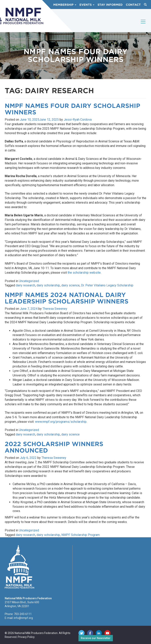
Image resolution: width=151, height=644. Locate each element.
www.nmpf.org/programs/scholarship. (61, 422)
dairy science (70, 285)
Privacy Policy (26, 637)
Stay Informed (110, 5)
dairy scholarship (48, 285)
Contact (133, 5)
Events (87, 5)
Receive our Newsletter (96, 638)
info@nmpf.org (23, 618)
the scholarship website (84, 273)
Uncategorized (29, 281)
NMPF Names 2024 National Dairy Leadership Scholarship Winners (67, 298)
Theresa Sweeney (55, 309)
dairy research (25, 285)
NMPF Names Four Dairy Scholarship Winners (72, 109)
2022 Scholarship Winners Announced (54, 447)
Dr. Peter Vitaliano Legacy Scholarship (107, 285)
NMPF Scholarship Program (81, 535)
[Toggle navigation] (143, 25)
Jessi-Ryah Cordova (78, 120)
